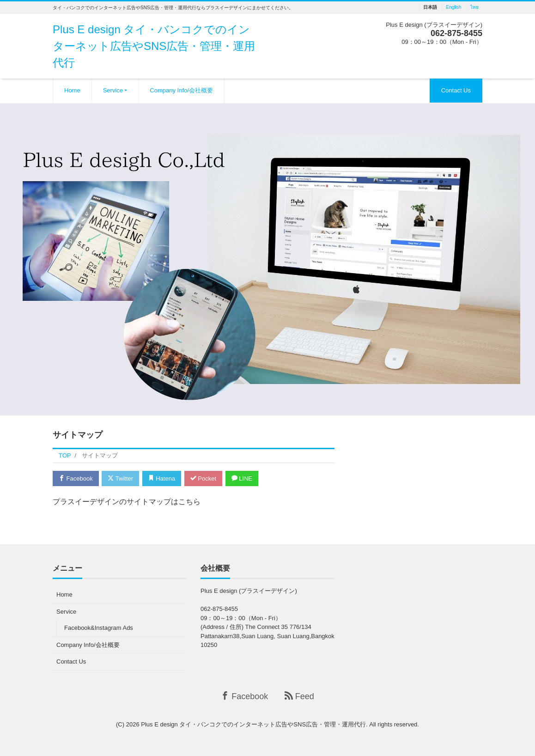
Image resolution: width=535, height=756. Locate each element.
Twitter (120, 479)
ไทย (474, 7)
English (453, 7)
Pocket (203, 479)
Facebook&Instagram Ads (99, 628)
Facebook (76, 479)
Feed (299, 696)
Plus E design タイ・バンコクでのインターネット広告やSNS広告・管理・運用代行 (154, 46)
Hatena (162, 479)
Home (72, 90)
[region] (267, 260)
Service (113, 90)
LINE (242, 479)
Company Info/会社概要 (181, 90)
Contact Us (456, 90)
